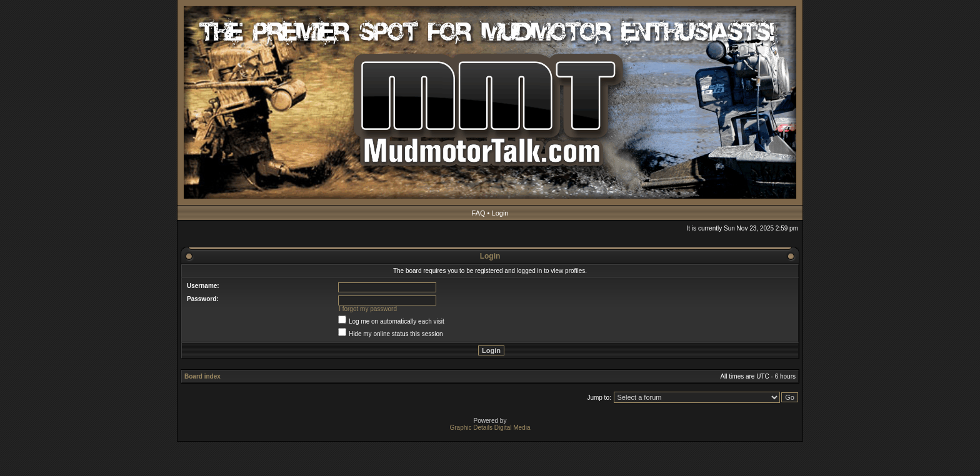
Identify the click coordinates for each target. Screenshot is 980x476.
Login (500, 213)
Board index (202, 376)
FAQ (479, 213)
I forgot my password (368, 309)
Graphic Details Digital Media (490, 428)
